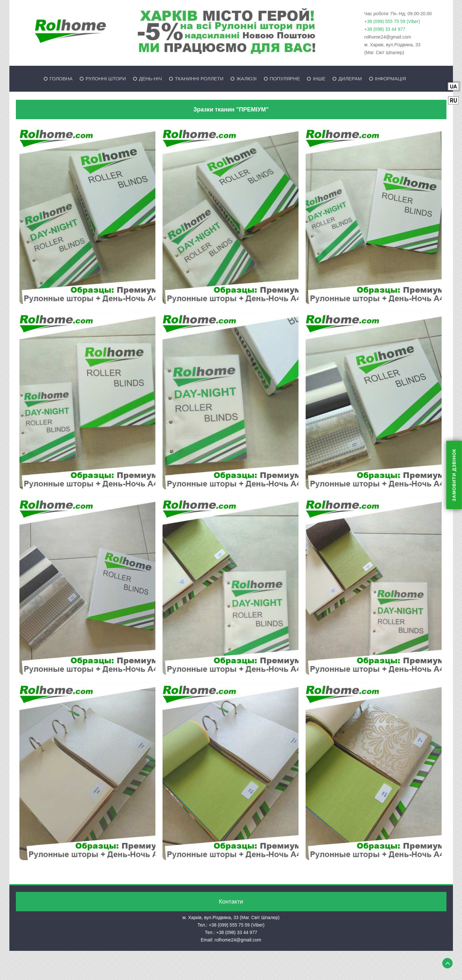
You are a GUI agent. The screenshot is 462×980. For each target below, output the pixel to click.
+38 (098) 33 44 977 (385, 29)
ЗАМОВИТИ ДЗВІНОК (454, 475)
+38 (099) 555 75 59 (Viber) (392, 21)
